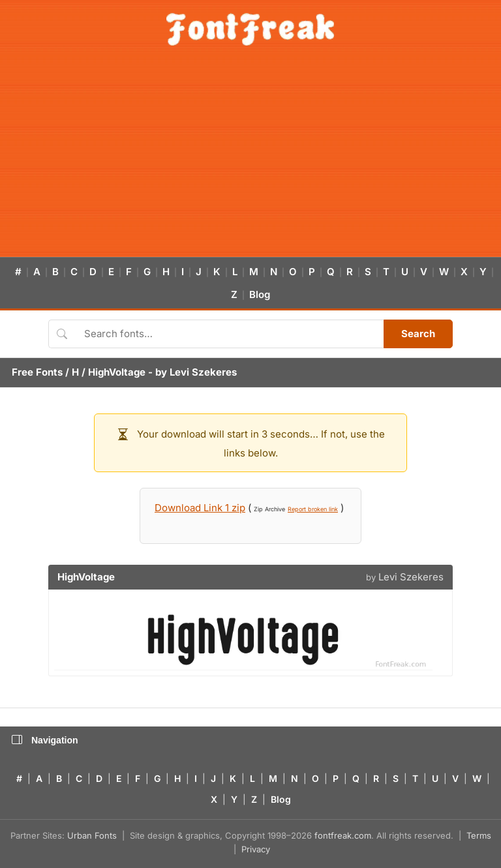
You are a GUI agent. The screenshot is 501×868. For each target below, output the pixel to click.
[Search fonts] (229, 334)
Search (418, 334)
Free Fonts (37, 372)
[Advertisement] (250, 159)
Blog (260, 294)
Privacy (256, 849)
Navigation (45, 740)
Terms (479, 835)
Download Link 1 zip (200, 508)
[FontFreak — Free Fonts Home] (250, 29)
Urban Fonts (92, 835)
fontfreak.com (343, 835)
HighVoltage (117, 372)
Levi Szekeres (203, 372)
